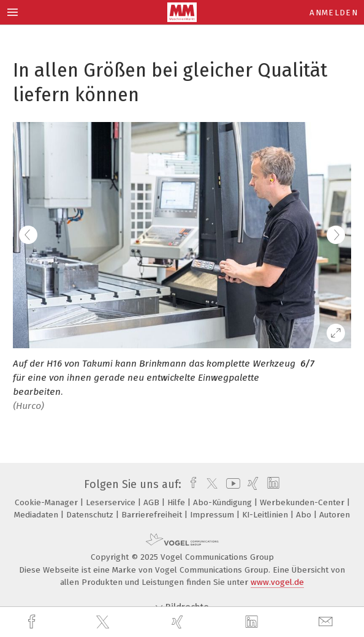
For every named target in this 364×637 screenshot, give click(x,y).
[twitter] (104, 622)
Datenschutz (91, 515)
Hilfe (177, 502)
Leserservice (112, 502)
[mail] (327, 622)
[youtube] (231, 484)
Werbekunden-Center (303, 502)
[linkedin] (253, 622)
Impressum (213, 515)
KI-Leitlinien (266, 515)
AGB (153, 502)
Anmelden (334, 13)
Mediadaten (37, 515)
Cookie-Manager (47, 502)
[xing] (179, 622)
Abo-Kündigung (224, 502)
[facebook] (33, 622)
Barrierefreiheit (153, 515)
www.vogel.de (277, 582)
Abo (305, 515)
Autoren (335, 515)
